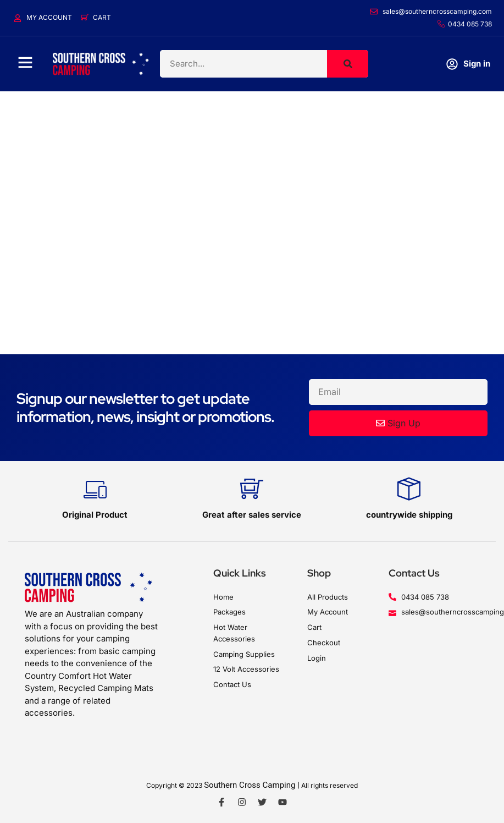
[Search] (348, 64)
